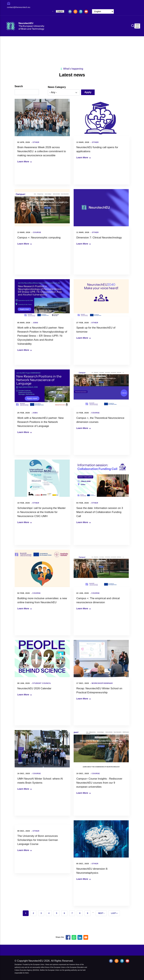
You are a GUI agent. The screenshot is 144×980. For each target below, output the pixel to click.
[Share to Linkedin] (80, 937)
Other (36, 142)
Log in (60, 11)
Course (37, 232)
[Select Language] (103, 11)
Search (19, 86)
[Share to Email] (86, 937)
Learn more (23, 162)
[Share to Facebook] (68, 937)
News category (57, 87)
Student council (42, 683)
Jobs (35, 323)
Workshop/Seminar (102, 683)
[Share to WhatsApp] (74, 937)
